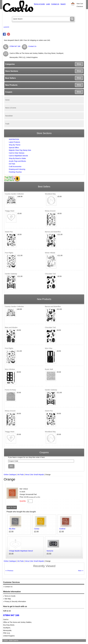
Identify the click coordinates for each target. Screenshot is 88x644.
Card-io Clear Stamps (17, 153)
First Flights (9, 253)
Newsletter (9, 116)
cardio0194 (6, 27)
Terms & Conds (39, 4)
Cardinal (62, 529)
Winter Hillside (50, 253)
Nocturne (50, 551)
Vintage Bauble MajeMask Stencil (21, 551)
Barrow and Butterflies (53, 232)
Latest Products (14, 142)
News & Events (11, 108)
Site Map (8, 599)
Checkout (80, 6)
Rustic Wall (49, 369)
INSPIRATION (14, 139)
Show (79, 64)
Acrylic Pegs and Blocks (17, 161)
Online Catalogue (10, 475)
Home (7, 100)
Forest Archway (10, 390)
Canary (37, 529)
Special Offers (14, 148)
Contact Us (55, 4)
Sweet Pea (9, 232)
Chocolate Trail (50, 274)
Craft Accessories (15, 167)
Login (48, 4)
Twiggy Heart (10, 211)
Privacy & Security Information (15, 601)
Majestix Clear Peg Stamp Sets (20, 150)
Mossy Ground (50, 211)
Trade (7, 124)
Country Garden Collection (14, 194)
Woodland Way (50, 194)
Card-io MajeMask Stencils (18, 156)
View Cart (80, 4)
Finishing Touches (15, 172)
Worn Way (49, 348)
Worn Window (10, 369)
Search (63, 4)
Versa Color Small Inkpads (34, 475)
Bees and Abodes (11, 327)
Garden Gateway (11, 274)
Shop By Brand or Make (17, 158)
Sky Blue (12, 529)
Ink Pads (12, 164)
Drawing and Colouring (17, 169)
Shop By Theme (15, 145)
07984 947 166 (15, 46)
